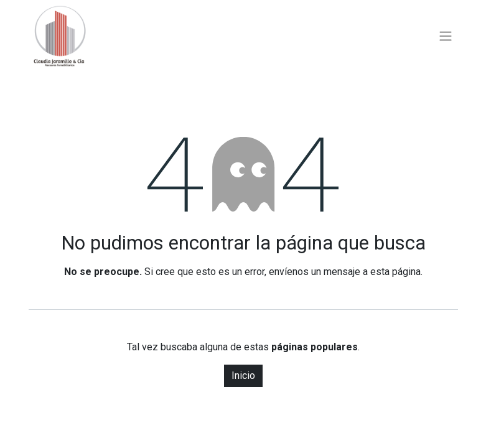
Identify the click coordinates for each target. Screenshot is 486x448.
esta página (395, 272)
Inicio (243, 376)
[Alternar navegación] (446, 36)
